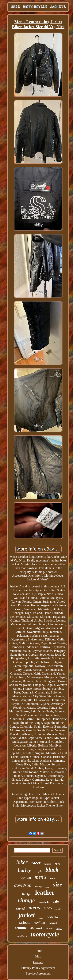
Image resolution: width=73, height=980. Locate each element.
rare (58, 864)
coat (53, 878)
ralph (38, 871)
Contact (38, 962)
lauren (49, 928)
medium (39, 923)
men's (41, 877)
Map (38, 956)
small (58, 909)
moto (48, 908)
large (27, 893)
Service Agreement (38, 973)
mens (34, 907)
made (41, 918)
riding (59, 929)
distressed (36, 928)
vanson (48, 864)
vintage (26, 900)
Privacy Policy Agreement (38, 968)
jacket (27, 915)
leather (45, 892)
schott (24, 922)
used (47, 887)
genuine (21, 928)
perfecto (52, 917)
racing (38, 886)
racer (36, 863)
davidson (23, 885)
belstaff (53, 923)
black (52, 870)
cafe (56, 901)
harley (24, 870)
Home (38, 951)
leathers (22, 936)
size (58, 884)
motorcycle (45, 934)
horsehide (44, 902)
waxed (20, 908)
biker (22, 862)
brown (26, 878)
